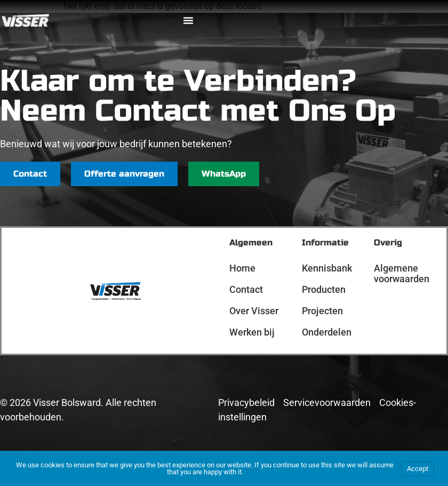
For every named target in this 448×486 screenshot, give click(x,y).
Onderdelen (327, 332)
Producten (324, 289)
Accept (418, 469)
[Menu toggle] (188, 20)
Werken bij (252, 332)
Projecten (322, 311)
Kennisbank (327, 268)
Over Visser (254, 311)
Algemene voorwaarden (402, 273)
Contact (246, 289)
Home (242, 268)
